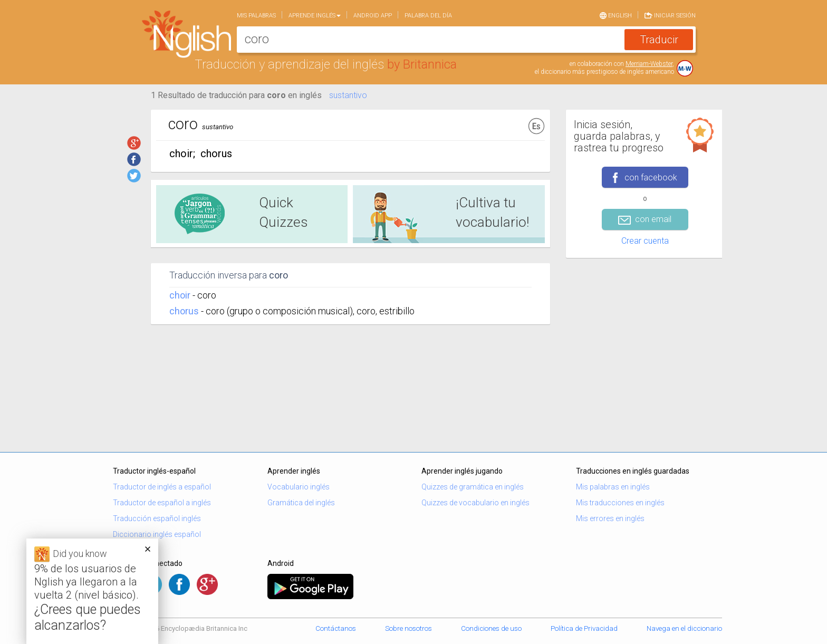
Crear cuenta (645, 241)
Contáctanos (336, 628)
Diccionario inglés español (157, 534)
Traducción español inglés (157, 518)
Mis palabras (256, 16)
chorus (184, 311)
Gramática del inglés (301, 503)
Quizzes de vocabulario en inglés (475, 503)
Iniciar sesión (670, 15)
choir (180, 295)
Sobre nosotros (408, 628)
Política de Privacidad (584, 628)
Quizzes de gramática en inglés (473, 487)
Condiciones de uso (491, 628)
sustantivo (348, 95)
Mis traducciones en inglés (620, 503)
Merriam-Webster (649, 64)
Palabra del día (428, 16)
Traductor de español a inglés (162, 503)
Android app (373, 16)
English (616, 15)
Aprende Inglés (315, 16)
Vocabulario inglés (299, 487)
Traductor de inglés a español (162, 487)
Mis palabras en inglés (613, 487)
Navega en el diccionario (684, 628)
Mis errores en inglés (610, 518)
